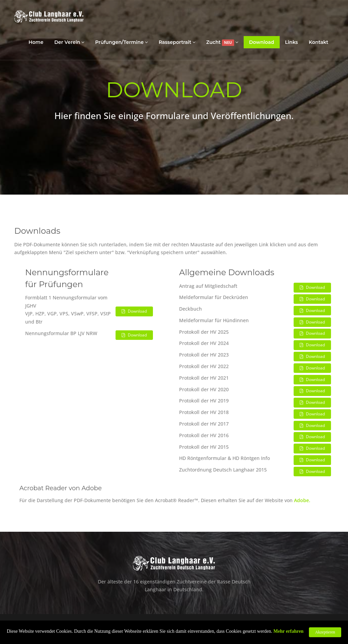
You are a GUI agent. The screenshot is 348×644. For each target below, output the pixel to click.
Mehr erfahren (289, 631)
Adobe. (302, 500)
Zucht (222, 42)
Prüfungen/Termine (121, 42)
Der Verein (69, 42)
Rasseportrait (177, 42)
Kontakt (319, 42)
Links (292, 42)
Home (36, 42)
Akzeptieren (325, 632)
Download (262, 42)
